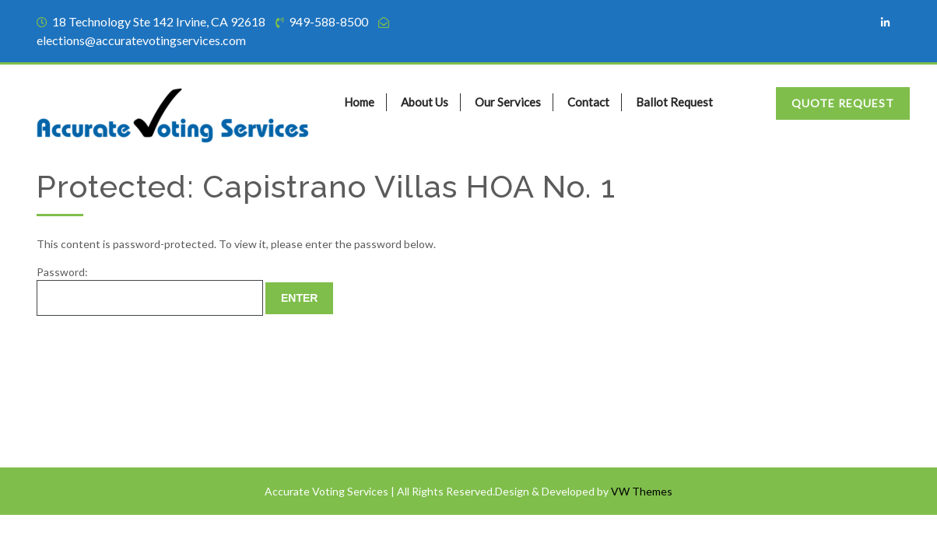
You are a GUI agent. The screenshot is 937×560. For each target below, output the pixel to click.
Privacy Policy (79, 419)
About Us (425, 102)
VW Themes (640, 491)
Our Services (508, 102)
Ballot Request (674, 102)
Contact (588, 102)
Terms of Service (85, 388)
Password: (150, 290)
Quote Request (843, 103)
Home (359, 102)
